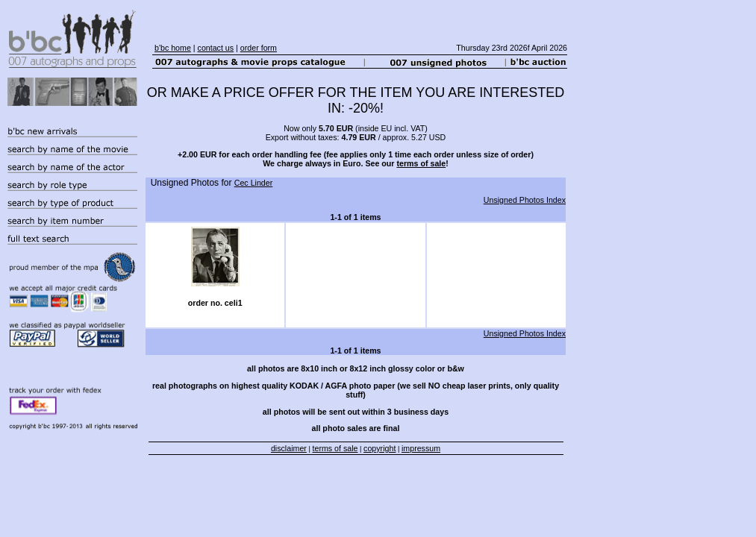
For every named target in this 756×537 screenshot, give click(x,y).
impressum (421, 448)
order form (259, 48)
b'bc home (173, 48)
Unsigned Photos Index (525, 200)
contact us (216, 48)
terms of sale (421, 163)
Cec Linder (254, 183)
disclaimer (289, 448)
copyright (379, 448)
